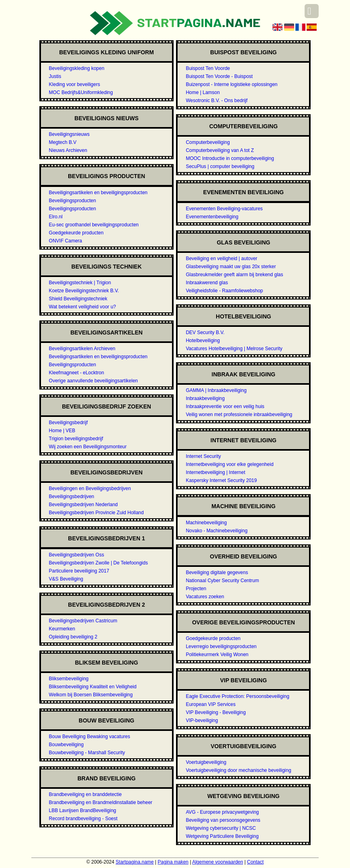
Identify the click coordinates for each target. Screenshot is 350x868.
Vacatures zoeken (205, 597)
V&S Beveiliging (66, 579)
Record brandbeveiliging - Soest (83, 819)
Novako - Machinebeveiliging (216, 531)
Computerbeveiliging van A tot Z (220, 150)
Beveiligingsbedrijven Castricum (83, 621)
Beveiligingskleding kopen (77, 68)
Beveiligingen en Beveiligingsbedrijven (90, 488)
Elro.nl (56, 217)
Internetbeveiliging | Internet (215, 472)
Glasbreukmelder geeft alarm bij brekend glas (234, 275)
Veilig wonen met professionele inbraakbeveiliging (239, 415)
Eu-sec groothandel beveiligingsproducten (94, 225)
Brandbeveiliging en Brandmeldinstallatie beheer (101, 802)
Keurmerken (62, 629)
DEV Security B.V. (205, 332)
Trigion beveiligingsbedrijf (76, 439)
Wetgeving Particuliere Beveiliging (222, 836)
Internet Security (203, 456)
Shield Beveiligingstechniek (78, 299)
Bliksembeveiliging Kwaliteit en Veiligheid (93, 687)
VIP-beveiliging (202, 720)
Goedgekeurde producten (76, 233)
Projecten (196, 589)
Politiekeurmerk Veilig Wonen (217, 655)
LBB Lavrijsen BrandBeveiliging (83, 811)
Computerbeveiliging (208, 142)
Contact (255, 862)
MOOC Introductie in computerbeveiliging (230, 158)
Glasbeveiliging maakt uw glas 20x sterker (231, 267)
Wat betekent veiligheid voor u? (83, 307)
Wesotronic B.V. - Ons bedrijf (216, 101)
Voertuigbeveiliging (206, 762)
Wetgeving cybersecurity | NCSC (221, 828)
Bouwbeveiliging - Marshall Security (87, 753)
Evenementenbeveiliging (212, 217)
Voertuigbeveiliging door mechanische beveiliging (238, 770)
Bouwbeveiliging (67, 745)
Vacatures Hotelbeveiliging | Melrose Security (234, 349)
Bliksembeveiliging (69, 679)
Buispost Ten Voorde (208, 68)
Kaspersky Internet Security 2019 (221, 480)
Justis (55, 76)
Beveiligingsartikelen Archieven (82, 349)
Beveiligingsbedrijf (69, 423)
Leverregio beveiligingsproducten (221, 646)
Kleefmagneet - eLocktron (77, 373)
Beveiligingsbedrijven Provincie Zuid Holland (96, 513)
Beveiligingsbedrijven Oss (77, 555)
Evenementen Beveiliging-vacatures (224, 209)
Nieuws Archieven (68, 150)
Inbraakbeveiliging (205, 398)
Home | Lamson (203, 92)
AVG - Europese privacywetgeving (222, 812)
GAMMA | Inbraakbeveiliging (216, 390)
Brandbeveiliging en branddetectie (85, 794)
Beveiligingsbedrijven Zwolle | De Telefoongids (98, 563)
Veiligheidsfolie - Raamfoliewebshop (224, 291)
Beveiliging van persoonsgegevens (223, 820)
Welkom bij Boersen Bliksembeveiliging (91, 695)
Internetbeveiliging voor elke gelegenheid (229, 464)
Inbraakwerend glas (207, 283)
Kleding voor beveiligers (75, 84)
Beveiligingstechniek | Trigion (80, 283)
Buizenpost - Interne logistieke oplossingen (231, 84)
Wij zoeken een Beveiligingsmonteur (88, 447)
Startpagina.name (135, 862)
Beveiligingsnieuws (69, 134)
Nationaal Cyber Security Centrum (222, 581)
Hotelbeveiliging (203, 341)
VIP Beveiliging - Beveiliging (216, 712)
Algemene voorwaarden (218, 862)
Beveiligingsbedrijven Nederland (83, 505)
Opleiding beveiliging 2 (73, 637)
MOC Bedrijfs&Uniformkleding (81, 92)
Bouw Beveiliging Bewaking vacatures (90, 737)
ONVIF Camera (66, 241)
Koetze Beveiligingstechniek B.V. (84, 291)
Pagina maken (173, 862)
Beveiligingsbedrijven (72, 497)
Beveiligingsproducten (73, 201)
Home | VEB (62, 431)
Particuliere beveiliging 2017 (79, 571)
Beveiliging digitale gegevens (217, 573)
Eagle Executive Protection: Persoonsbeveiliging (237, 696)
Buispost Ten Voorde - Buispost (219, 76)
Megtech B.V (63, 142)
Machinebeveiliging (206, 523)
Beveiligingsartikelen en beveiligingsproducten (98, 193)
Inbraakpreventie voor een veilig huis (225, 406)
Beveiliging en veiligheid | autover (221, 259)
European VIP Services (211, 704)
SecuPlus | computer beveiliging (220, 166)
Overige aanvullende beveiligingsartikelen (93, 381)
